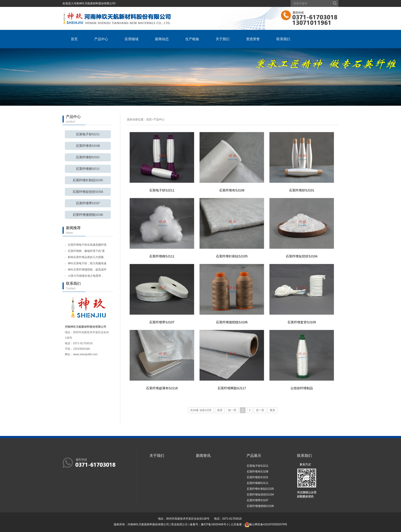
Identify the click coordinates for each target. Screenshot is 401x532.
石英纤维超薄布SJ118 (162, 388)
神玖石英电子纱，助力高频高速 (87, 263)
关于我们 (223, 39)
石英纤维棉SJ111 (88, 169)
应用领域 (132, 39)
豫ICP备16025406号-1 (215, 524)
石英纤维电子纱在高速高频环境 (87, 245)
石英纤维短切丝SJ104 (88, 192)
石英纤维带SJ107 (88, 203)
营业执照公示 (179, 524)
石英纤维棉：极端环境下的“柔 (86, 251)
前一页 (232, 410)
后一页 (260, 410)
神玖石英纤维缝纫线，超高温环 (87, 270)
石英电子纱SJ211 (88, 134)
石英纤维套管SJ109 (302, 322)
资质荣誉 (253, 39)
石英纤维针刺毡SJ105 (88, 180)
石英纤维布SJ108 (88, 146)
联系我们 (283, 39)
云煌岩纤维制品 (302, 388)
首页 (74, 39)
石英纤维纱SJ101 (88, 157)
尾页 (272, 410)
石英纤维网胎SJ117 (232, 388)
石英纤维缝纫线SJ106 (88, 215)
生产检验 (192, 39)
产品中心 (101, 39)
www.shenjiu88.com (85, 354)
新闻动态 (162, 39)
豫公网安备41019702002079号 (268, 524)
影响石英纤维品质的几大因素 (86, 257)
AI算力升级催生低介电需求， (86, 276)
